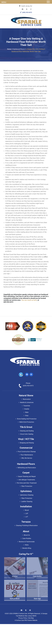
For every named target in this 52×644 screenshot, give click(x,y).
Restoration (27, 399)
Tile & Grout (26, 427)
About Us (27, 535)
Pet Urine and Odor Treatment (27, 483)
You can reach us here (29, 300)
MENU (4, 2)
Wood (27, 510)
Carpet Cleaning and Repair (27, 476)
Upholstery (26, 491)
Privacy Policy (23, 618)
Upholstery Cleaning (27, 495)
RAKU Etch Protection (27, 422)
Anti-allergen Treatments (27, 480)
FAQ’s (27, 545)
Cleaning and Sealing (27, 431)
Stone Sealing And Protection (27, 419)
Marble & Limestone (27, 402)
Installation (26, 506)
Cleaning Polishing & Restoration (27, 525)
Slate (27, 412)
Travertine (27, 406)
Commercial (26, 448)
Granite (27, 409)
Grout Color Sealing (27, 434)
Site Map (31, 618)
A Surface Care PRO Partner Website (26, 620)
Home (9, 49)
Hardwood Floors (19, 49)
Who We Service (27, 458)
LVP (27, 513)
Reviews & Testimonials (27, 542)
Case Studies (27, 538)
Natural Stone (26, 395)
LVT (27, 517)
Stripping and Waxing (27, 443)
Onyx (27, 416)
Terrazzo (26, 522)
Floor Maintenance (27, 455)
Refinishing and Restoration (27, 468)
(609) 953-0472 (26, 12)
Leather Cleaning (27, 501)
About (26, 531)
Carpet (26, 473)
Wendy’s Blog (27, 548)
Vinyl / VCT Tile (26, 439)
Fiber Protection (27, 486)
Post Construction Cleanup (27, 452)
